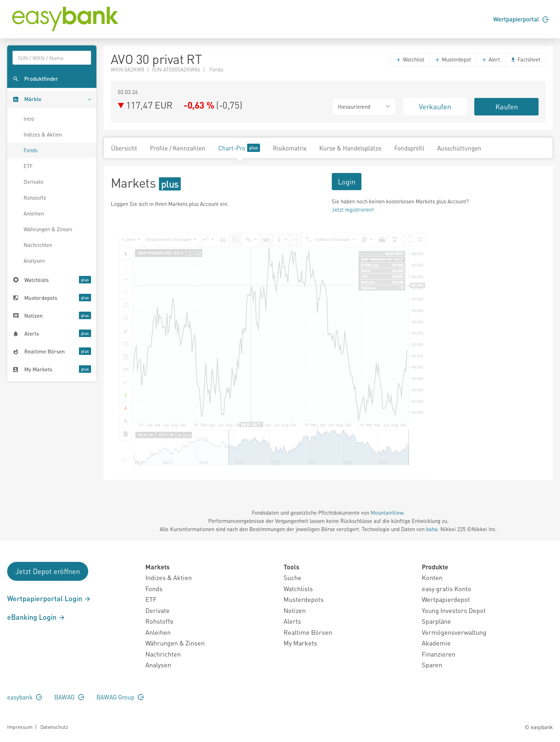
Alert (491, 59)
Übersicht (124, 148)
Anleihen (34, 213)
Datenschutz (54, 727)
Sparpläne (436, 621)
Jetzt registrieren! (353, 209)
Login (347, 182)
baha (432, 529)
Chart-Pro (239, 148)
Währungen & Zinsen (48, 229)
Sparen (432, 665)
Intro (29, 119)
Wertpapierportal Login (49, 598)
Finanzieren (439, 654)
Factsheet (525, 59)
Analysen (34, 261)
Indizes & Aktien (43, 134)
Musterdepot (453, 59)
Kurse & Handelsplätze (350, 148)
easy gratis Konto (447, 588)
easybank (25, 697)
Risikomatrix (290, 148)
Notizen (295, 610)
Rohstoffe (35, 198)
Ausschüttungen (459, 148)
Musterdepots (304, 599)
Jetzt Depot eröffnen (48, 571)
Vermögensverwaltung (454, 632)
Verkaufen (435, 107)
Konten (432, 577)
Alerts (292, 621)
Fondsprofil (409, 148)
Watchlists (298, 588)
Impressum (20, 727)
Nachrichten (38, 245)
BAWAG (69, 697)
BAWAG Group (120, 697)
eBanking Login (36, 617)
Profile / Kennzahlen (178, 148)
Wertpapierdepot (446, 599)
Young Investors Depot (454, 610)
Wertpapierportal (521, 19)
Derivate (34, 182)
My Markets (300, 643)
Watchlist (410, 59)
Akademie (436, 643)
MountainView (387, 513)
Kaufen (507, 107)
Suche (292, 577)
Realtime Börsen (308, 632)
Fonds (31, 150)
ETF (28, 166)
